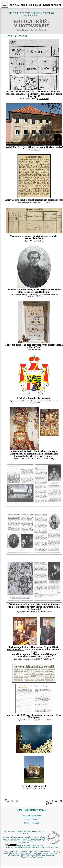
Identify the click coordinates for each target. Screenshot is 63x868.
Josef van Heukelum (39, 292)
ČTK (49, 720)
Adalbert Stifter (32, 294)
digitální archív (43, 99)
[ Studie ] (39, 816)
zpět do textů (13, 801)
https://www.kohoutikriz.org (31, 857)
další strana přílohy (52, 802)
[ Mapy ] (35, 819)
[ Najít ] (27, 823)
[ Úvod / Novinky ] (28, 816)
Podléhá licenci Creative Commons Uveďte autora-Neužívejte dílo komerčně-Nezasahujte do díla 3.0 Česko (31, 846)
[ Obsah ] (28, 819)
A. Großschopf (20, 294)
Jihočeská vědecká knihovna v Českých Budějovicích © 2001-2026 (24, 832)
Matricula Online (36, 241)
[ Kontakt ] (35, 823)
